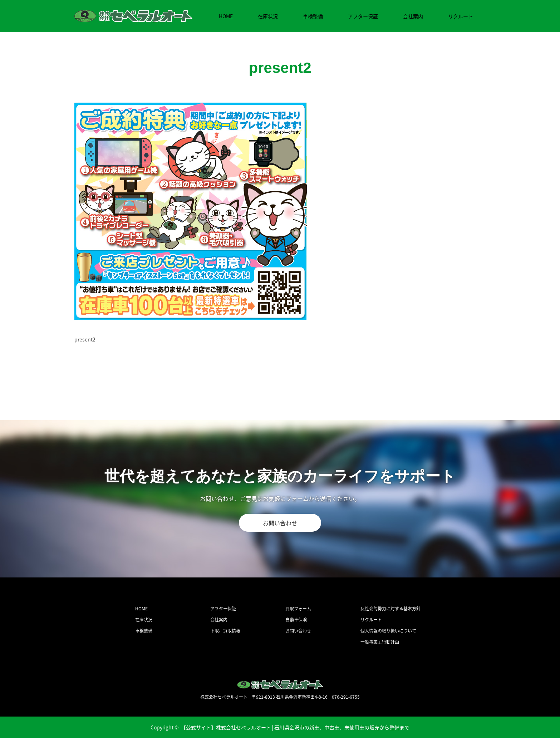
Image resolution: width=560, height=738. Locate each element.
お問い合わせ (280, 523)
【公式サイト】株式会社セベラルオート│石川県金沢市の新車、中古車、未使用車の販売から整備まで (295, 727)
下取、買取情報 (225, 631)
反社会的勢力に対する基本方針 (390, 609)
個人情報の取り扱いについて (388, 631)
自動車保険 (296, 620)
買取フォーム (298, 609)
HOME (226, 16)
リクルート (461, 16)
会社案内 (413, 16)
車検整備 (313, 16)
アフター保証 (363, 16)
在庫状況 (268, 16)
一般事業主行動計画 (380, 642)
